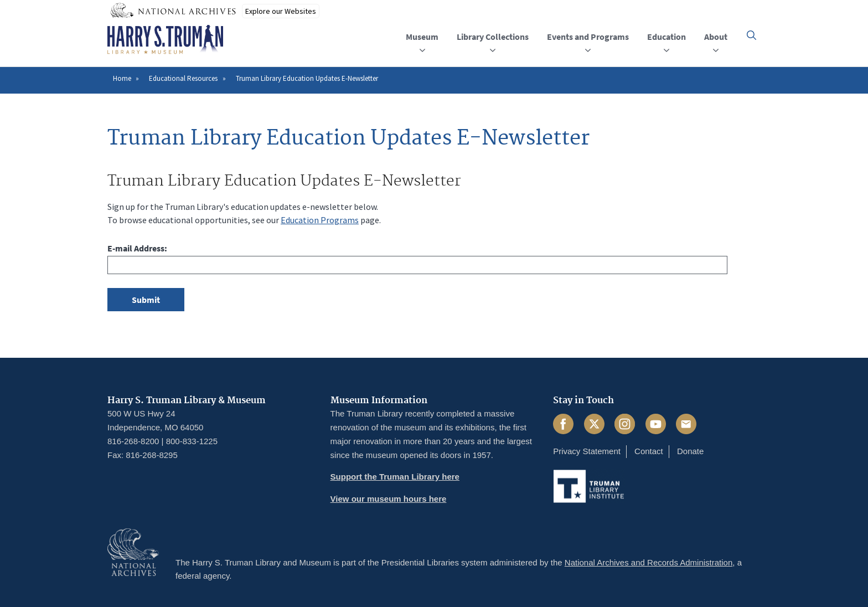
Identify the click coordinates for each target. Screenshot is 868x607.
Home (122, 78)
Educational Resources (183, 78)
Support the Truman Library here (395, 477)
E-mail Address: (137, 248)
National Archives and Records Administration (649, 562)
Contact (649, 451)
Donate (690, 451)
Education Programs (320, 220)
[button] (751, 35)
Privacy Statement (587, 451)
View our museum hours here (389, 499)
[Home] (165, 40)
